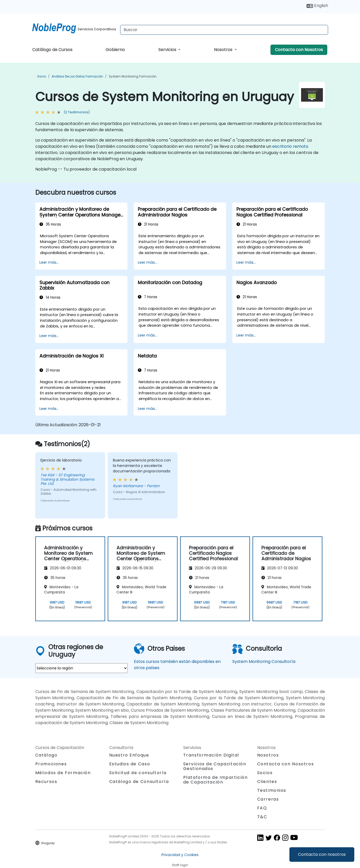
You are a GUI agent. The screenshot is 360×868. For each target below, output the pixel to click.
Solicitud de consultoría (138, 773)
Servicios (168, 50)
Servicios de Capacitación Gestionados (215, 766)
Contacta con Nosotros (299, 50)
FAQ (262, 808)
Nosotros (224, 50)
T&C (262, 817)
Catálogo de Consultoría (139, 782)
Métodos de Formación (63, 773)
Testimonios (272, 790)
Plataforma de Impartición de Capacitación (216, 780)
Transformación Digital (211, 755)
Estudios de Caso (130, 764)
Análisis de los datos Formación (77, 76)
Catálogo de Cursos (52, 50)
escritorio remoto (290, 146)
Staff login (180, 865)
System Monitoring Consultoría (264, 661)
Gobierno (115, 50)
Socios (265, 773)
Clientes (267, 782)
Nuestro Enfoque (129, 755)
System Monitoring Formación (133, 76)
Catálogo (46, 755)
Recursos (46, 782)
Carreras (268, 799)
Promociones (51, 764)
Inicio (42, 76)
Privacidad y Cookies (180, 855)
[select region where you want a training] (81, 668)
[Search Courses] (224, 30)
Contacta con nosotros (322, 854)
